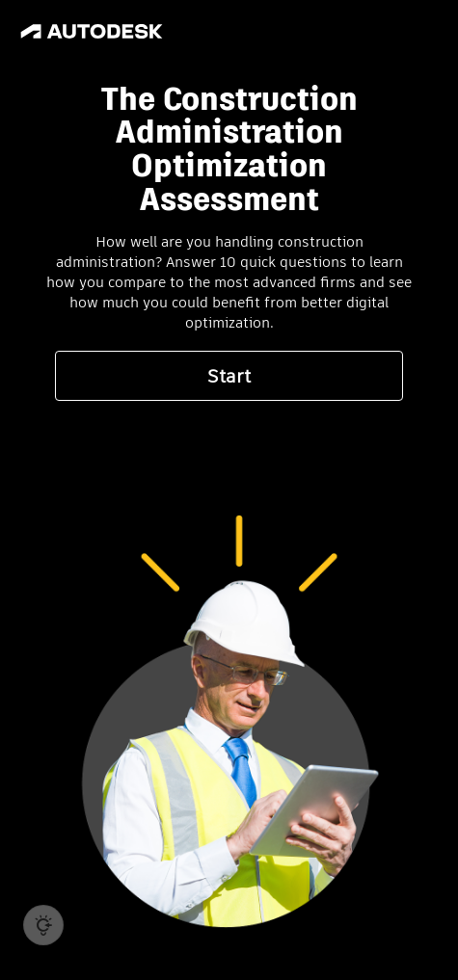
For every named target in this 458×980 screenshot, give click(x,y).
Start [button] (229, 376)
